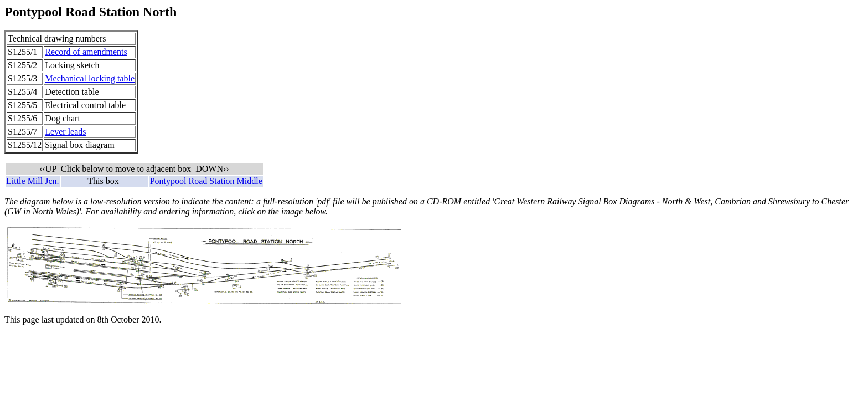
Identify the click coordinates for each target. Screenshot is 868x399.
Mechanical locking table (90, 78)
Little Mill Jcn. (33, 181)
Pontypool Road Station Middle (206, 181)
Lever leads (65, 132)
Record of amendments (86, 52)
